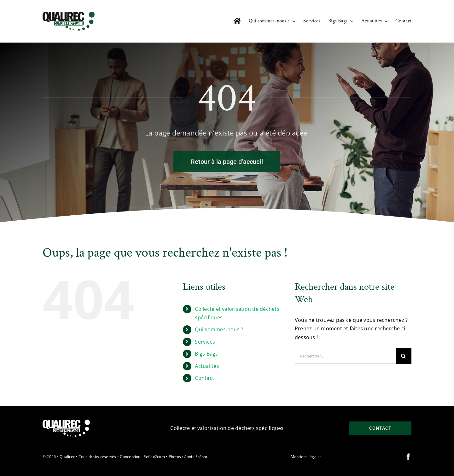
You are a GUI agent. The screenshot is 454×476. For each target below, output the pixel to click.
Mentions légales (306, 457)
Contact (204, 378)
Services (205, 342)
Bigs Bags (206, 354)
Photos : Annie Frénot (188, 457)
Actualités (207, 366)
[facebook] (408, 457)
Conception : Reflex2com (142, 457)
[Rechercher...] (345, 356)
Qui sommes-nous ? (219, 329)
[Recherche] (404, 356)
